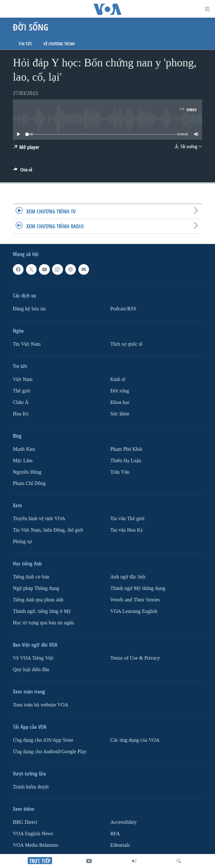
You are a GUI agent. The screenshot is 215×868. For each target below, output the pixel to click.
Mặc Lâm (23, 460)
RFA (115, 834)
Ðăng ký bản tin (29, 309)
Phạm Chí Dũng (29, 483)
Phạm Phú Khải (126, 449)
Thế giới (22, 391)
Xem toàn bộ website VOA (41, 705)
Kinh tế (118, 379)
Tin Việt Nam (27, 344)
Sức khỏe (120, 414)
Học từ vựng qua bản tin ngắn (43, 623)
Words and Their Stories (135, 600)
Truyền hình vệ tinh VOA (39, 519)
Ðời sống (120, 391)
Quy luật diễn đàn (31, 670)
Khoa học (120, 402)
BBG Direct (25, 822)
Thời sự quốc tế (126, 344)
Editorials (120, 845)
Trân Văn (120, 472)
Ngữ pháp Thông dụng (36, 588)
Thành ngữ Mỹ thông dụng (138, 588)
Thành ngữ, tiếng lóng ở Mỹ (42, 611)
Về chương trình (59, 44)
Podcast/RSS (123, 309)
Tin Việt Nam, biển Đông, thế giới (48, 530)
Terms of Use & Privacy (135, 658)
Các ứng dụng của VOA (135, 740)
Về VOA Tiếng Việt (33, 658)
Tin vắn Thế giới (127, 519)
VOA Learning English (134, 611)
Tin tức (25, 44)
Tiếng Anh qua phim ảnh (38, 600)
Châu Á (21, 402)
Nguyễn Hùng (27, 472)
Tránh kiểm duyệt (31, 787)
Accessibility (123, 822)
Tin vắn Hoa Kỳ (127, 530)
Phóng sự (22, 542)
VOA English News (33, 834)
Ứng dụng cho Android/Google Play (50, 752)
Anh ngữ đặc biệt (128, 577)
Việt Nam (23, 379)
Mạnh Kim (24, 449)
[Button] (23, 171)
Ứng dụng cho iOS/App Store (43, 740)
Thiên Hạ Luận (126, 460)
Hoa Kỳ (21, 414)
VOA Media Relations (36, 845)
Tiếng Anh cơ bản (31, 577)
